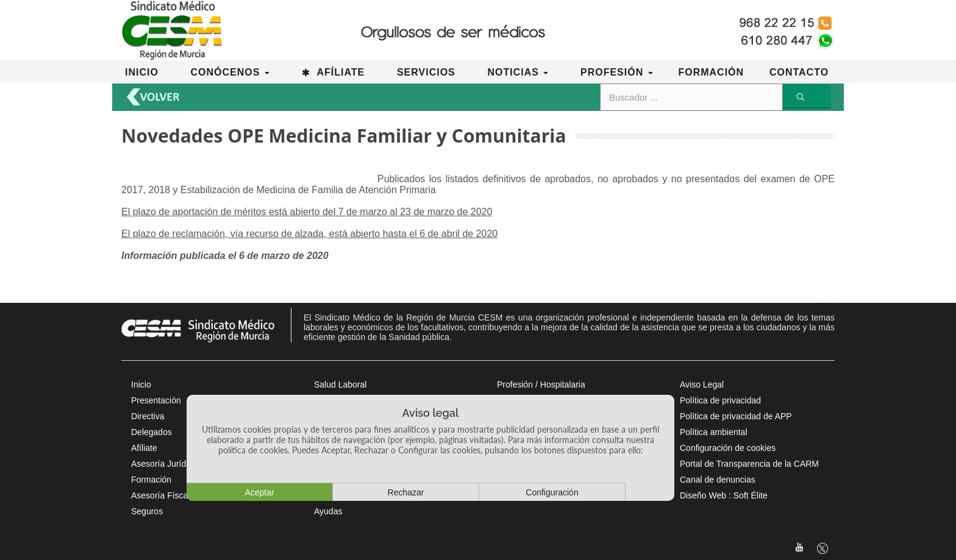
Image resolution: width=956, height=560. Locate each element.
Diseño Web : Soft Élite (724, 495)
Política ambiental (714, 432)
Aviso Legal (702, 385)
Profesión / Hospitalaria (541, 385)
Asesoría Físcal (160, 495)
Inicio (141, 385)
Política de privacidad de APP (736, 416)
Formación (151, 480)
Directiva (148, 416)
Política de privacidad (720, 400)
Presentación (156, 400)
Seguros (147, 511)
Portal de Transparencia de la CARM (749, 464)
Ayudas (328, 511)
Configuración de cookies (728, 448)
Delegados (152, 432)
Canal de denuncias (718, 480)
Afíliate (144, 448)
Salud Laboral (340, 385)
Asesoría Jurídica (164, 464)
